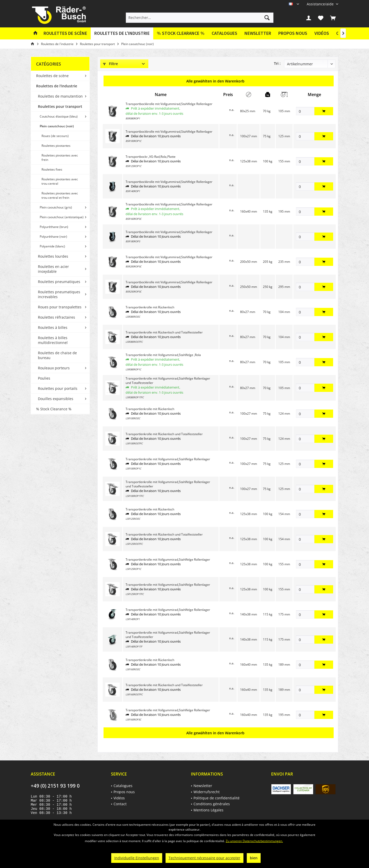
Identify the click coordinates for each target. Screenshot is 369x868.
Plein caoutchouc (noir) (57, 126)
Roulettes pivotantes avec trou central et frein (60, 195)
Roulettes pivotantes (56, 146)
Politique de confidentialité (217, 798)
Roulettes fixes (52, 169)
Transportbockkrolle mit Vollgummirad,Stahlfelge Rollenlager (169, 104)
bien (254, 858)
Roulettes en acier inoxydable (53, 269)
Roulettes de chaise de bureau (57, 355)
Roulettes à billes (53, 327)
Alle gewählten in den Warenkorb (215, 81)
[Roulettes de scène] (65, 33)
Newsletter (258, 33)
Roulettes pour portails (58, 388)
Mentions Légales (208, 810)
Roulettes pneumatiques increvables (59, 294)
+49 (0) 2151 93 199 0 (55, 786)
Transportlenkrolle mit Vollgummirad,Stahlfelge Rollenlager (168, 459)
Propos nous (293, 33)
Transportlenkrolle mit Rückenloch (150, 307)
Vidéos (322, 33)
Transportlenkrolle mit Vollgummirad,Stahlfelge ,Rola (163, 355)
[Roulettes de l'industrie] (122, 33)
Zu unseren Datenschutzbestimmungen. (254, 841)
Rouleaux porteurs (54, 368)
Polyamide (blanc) (52, 246)
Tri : (277, 63)
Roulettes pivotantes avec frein (60, 158)
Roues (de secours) (55, 136)
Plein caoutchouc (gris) (56, 207)
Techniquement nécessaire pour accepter (204, 858)
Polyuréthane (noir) (53, 237)
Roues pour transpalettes (60, 307)
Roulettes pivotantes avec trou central (60, 181)
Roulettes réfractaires (57, 317)
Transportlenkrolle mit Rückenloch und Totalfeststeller (164, 332)
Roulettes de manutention (60, 96)
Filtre (110, 64)
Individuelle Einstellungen (137, 858)
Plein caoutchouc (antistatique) (62, 217)
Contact (120, 804)
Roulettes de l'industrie (57, 86)
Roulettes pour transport (60, 106)
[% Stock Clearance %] (181, 33)
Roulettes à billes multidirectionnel (53, 340)
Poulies (44, 378)
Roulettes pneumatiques (59, 282)
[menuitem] (321, 4)
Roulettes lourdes (53, 256)
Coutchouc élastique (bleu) (59, 116)
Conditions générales (212, 804)
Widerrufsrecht (207, 792)
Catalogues (224, 33)
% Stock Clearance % (54, 409)
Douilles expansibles (56, 399)
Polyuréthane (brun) (54, 227)
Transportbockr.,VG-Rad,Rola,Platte (151, 157)
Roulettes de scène (52, 76)
